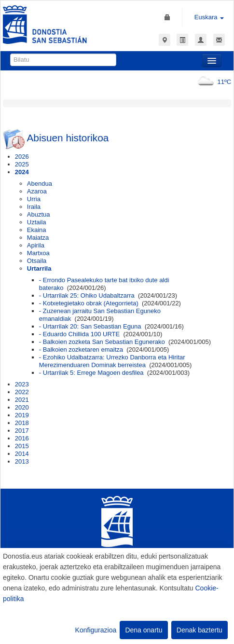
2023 (22, 384)
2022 (22, 392)
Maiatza (38, 238)
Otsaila (37, 261)
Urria (34, 199)
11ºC (213, 82)
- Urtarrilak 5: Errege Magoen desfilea (91, 373)
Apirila (36, 245)
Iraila (34, 207)
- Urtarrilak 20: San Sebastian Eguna (90, 326)
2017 (22, 431)
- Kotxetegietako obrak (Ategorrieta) (89, 303)
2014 (22, 454)
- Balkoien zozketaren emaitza (81, 349)
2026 (22, 157)
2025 (22, 164)
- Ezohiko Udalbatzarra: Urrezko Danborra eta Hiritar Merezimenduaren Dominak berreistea (112, 361)
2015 (22, 446)
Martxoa (38, 253)
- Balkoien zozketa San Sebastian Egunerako (102, 342)
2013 (22, 461)
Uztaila (37, 222)
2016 (22, 438)
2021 (22, 400)
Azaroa (37, 191)
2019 (22, 415)
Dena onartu (144, 630)
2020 (22, 407)
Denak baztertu (200, 630)
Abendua (40, 184)
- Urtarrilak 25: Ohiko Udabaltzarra (87, 295)
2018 (22, 423)
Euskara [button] (209, 17)
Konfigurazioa (96, 630)
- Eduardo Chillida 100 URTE (79, 334)
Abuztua (39, 214)
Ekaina (37, 230)
